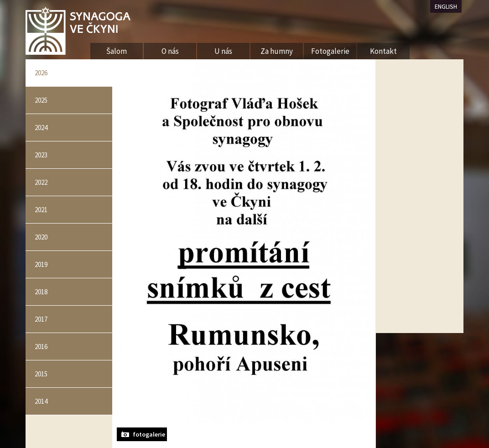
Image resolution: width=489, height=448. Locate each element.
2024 (41, 128)
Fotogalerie (330, 51)
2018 (41, 292)
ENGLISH (446, 6)
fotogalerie (149, 434)
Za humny (277, 51)
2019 (41, 264)
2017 (41, 319)
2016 (41, 346)
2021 (41, 210)
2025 (41, 100)
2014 (41, 401)
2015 (41, 374)
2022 (41, 182)
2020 (41, 237)
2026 (41, 73)
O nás (170, 51)
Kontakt (383, 51)
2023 (41, 155)
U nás (223, 51)
